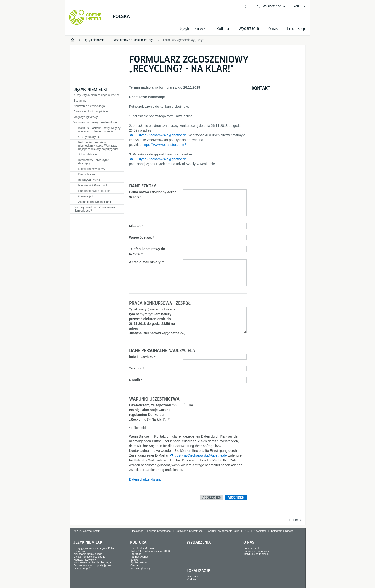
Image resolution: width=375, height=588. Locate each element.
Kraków (191, 579)
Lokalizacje (297, 29)
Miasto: (135, 226)
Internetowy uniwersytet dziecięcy (94, 162)
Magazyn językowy (86, 117)
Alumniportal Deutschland (95, 202)
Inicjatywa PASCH (90, 180)
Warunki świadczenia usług (223, 531)
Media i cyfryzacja (141, 568)
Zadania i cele (252, 548)
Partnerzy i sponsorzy (256, 551)
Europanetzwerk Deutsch (94, 191)
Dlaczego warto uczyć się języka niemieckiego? (94, 209)
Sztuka (134, 560)
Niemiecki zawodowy (92, 169)
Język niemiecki (193, 29)
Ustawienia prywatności (189, 531)
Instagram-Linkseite (282, 531)
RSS (246, 531)
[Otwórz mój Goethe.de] (271, 6)
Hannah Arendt (139, 557)
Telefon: (135, 368)
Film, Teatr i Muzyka (142, 548)
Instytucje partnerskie (256, 554)
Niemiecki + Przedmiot (93, 185)
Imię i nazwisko (141, 357)
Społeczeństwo (139, 562)
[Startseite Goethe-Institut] (85, 17)
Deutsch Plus (87, 174)
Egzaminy (80, 101)
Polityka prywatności (159, 531)
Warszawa (193, 577)
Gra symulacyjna (89, 137)
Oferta (134, 565)
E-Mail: (135, 380)
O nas (273, 29)
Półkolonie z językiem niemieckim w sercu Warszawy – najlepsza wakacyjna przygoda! (99, 146)
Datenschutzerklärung (145, 479)
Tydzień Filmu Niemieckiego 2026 (150, 551)
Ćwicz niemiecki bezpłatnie (91, 112)
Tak (191, 405)
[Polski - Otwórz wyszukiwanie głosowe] (300, 6)
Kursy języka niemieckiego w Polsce (97, 95)
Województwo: (141, 237)
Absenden (236, 497)
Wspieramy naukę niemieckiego (95, 123)
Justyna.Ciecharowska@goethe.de (161, 135)
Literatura (136, 554)
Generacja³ (85, 196)
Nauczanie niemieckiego (89, 106)
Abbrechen (212, 497)
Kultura (223, 29)
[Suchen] (244, 6)
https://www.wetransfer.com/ (163, 145)
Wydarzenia (199, 542)
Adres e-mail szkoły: (145, 262)
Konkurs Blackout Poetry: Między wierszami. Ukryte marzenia (99, 130)
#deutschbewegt (89, 155)
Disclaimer (136, 531)
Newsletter (260, 531)
